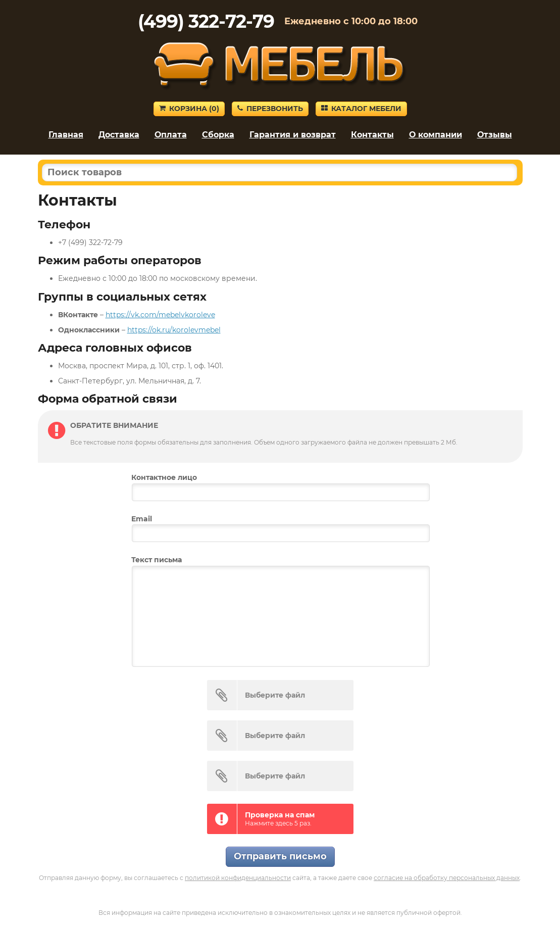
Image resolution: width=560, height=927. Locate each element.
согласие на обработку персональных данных (447, 878)
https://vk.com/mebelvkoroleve (160, 315)
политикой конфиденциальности (238, 878)
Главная (66, 135)
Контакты (372, 135)
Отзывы (495, 135)
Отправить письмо (280, 856)
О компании (436, 135)
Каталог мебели (361, 109)
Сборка (218, 135)
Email (142, 519)
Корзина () (189, 109)
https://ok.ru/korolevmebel (174, 330)
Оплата (171, 135)
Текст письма (157, 560)
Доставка (119, 135)
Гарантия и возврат (293, 135)
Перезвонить (270, 109)
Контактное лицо (164, 477)
